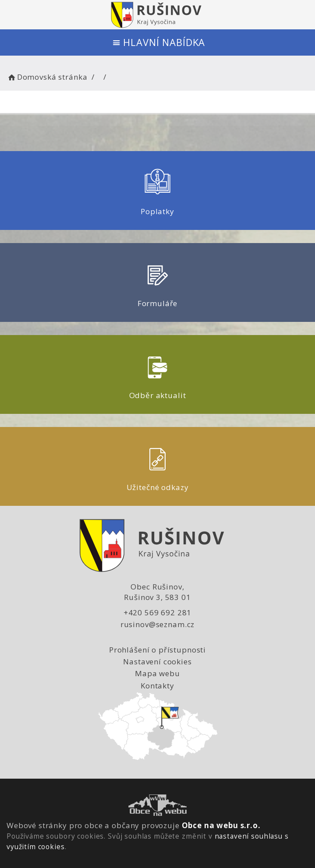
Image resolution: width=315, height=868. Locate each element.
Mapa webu (157, 673)
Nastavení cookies (157, 662)
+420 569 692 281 (158, 612)
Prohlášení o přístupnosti (157, 650)
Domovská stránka (47, 77)
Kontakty (157, 686)
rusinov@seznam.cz (157, 624)
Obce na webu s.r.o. (221, 825)
